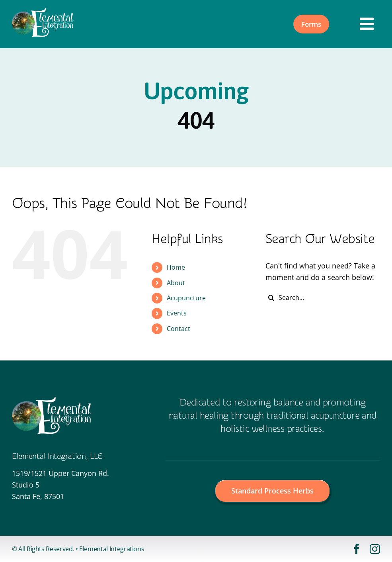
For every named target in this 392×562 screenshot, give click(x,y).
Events (177, 313)
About (176, 283)
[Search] (271, 298)
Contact (178, 329)
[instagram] (375, 549)
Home (176, 267)
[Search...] (323, 298)
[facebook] (357, 549)
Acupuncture (186, 298)
